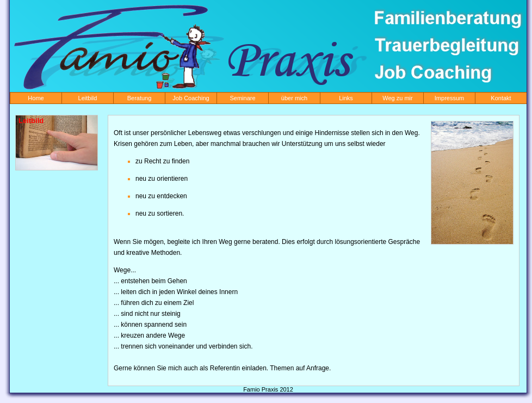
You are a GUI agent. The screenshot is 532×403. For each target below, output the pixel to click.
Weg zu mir (397, 98)
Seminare (242, 98)
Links (346, 98)
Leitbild (88, 98)
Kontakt (501, 98)
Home (36, 98)
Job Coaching (191, 98)
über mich (294, 98)
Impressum (449, 98)
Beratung (140, 98)
